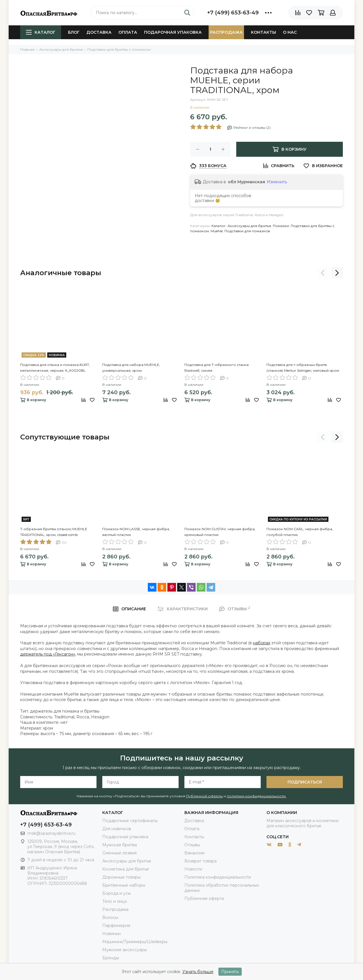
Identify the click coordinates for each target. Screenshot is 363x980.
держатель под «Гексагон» (48, 654)
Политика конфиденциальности (218, 877)
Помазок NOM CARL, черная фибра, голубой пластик (300, 532)
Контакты (263, 32)
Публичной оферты (204, 796)
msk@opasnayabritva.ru (51, 833)
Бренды (111, 958)
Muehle (217, 231)
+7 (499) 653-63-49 (233, 13)
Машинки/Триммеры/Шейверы (135, 942)
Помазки (281, 226)
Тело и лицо (115, 901)
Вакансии (194, 853)
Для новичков (117, 829)
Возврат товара (201, 861)
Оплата (128, 32)
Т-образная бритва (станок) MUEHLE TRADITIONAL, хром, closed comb (54, 532)
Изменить (277, 182)
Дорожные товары (121, 877)
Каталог (41, 32)
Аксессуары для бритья (249, 226)
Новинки (111, 934)
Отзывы (192, 845)
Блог (74, 32)
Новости (193, 869)
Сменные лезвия (119, 853)
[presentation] (323, 273)
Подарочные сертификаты (130, 821)
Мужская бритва (120, 845)
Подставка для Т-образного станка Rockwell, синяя (217, 368)
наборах (262, 643)
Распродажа (226, 32)
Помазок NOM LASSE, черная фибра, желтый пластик (136, 532)
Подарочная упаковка (173, 32)
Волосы (110, 917)
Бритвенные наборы (124, 885)
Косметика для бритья (125, 869)
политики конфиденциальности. (257, 796)
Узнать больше (198, 972)
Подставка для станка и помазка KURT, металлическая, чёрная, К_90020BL (55, 368)
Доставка (99, 32)
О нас (290, 32)
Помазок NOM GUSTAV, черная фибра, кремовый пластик (220, 532)
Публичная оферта (204, 898)
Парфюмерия (116, 926)
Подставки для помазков (247, 231)
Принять (230, 972)
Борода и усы (117, 893)
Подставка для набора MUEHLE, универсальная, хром (131, 368)
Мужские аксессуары (125, 950)
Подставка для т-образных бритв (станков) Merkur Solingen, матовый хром (303, 368)
